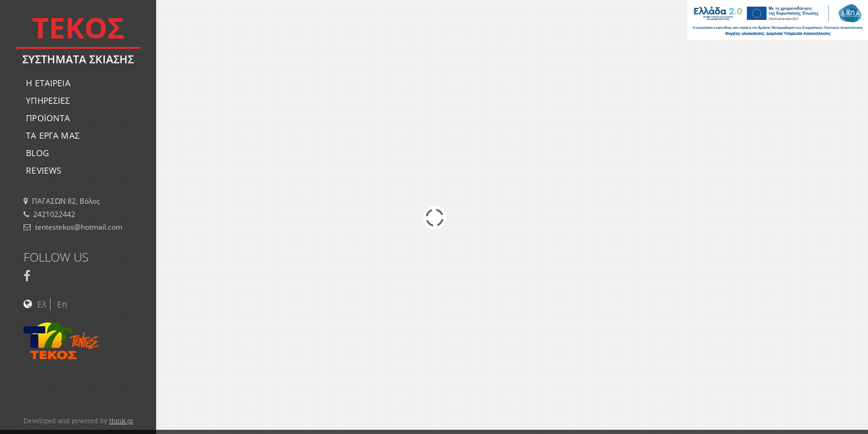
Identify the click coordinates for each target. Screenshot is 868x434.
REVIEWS (44, 170)
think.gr (121, 420)
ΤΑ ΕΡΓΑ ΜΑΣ (53, 135)
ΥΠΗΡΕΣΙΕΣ (48, 100)
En (62, 304)
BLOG (37, 153)
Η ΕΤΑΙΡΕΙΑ (48, 83)
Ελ (42, 304)
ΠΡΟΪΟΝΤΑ (48, 118)
